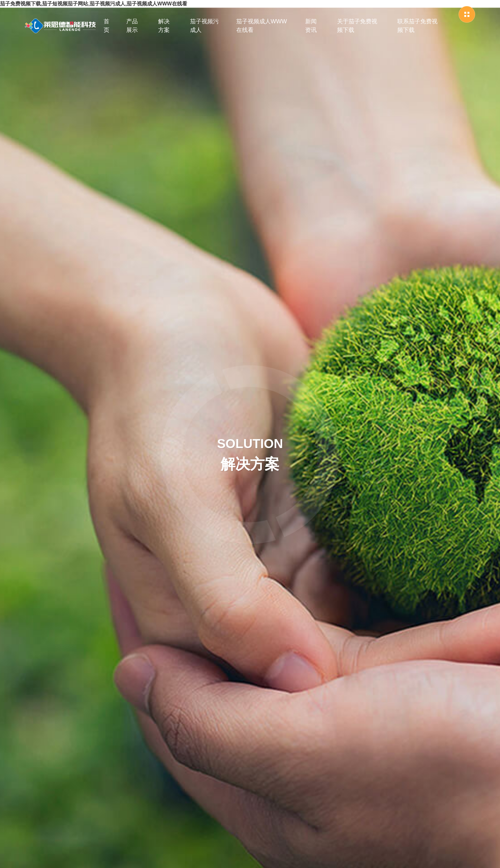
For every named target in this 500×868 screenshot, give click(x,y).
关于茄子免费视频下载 (357, 26)
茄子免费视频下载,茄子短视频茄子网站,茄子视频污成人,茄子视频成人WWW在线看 (94, 4)
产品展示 (132, 26)
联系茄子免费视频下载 (417, 26)
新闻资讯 (311, 26)
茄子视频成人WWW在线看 (262, 26)
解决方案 (164, 26)
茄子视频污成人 (204, 26)
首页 (107, 26)
